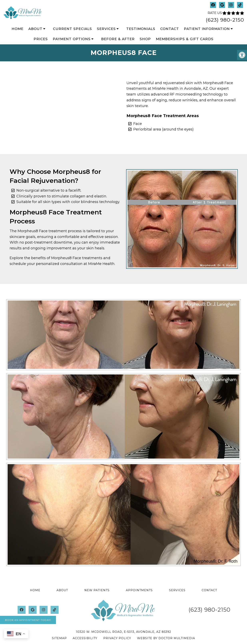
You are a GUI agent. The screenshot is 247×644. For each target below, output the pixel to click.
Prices (41, 39)
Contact (170, 29)
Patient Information (207, 29)
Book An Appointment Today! (28, 620)
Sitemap (59, 638)
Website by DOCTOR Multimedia (166, 638)
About (35, 29)
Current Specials (72, 29)
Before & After (118, 39)
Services (106, 29)
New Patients (97, 590)
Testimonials (141, 29)
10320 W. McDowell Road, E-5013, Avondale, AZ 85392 (124, 632)
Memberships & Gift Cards (185, 39)
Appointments (139, 590)
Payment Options (72, 39)
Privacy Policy (117, 638)
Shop (145, 39)
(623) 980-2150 (225, 20)
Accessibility (85, 638)
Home (17, 29)
